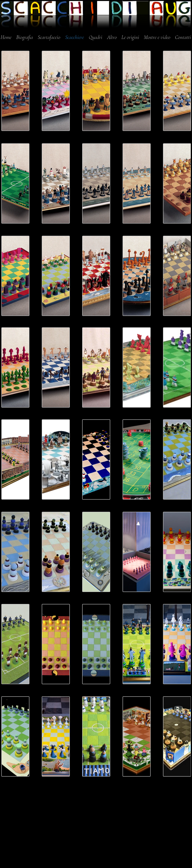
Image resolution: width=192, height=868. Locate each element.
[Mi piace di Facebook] (147, 798)
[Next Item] (186, 183)
